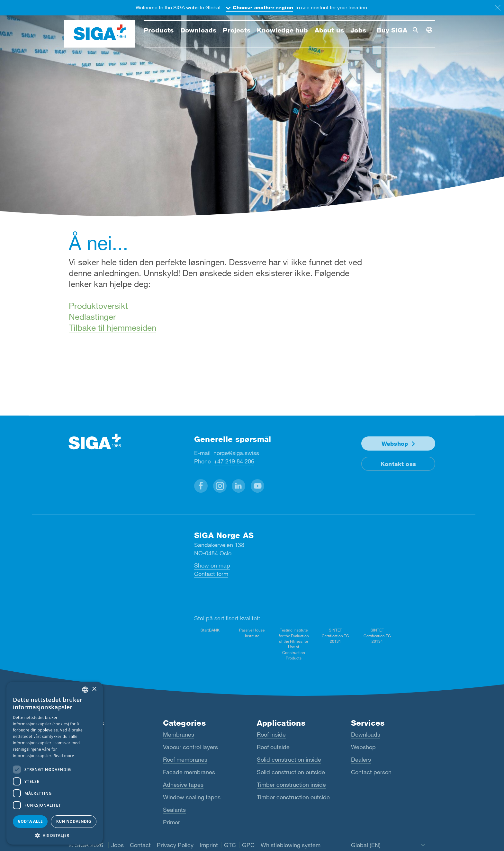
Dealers (361, 759)
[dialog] (55, 763)
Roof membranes (185, 759)
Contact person (371, 772)
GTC (230, 845)
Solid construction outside (291, 772)
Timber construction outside (293, 797)
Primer (171, 822)
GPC (248, 845)
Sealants (174, 810)
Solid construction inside (289, 759)
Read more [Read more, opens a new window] (64, 756)
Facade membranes (189, 772)
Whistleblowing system (291, 845)
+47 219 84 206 (234, 461)
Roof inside (271, 734)
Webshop (395, 443)
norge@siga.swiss (236, 452)
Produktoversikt (98, 305)
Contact (140, 845)
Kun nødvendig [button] (74, 821)
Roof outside (273, 747)
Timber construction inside (291, 784)
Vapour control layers (190, 747)
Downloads (366, 734)
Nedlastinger (92, 316)
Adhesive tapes (183, 784)
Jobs (117, 845)
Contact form (211, 574)
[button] (201, 486)
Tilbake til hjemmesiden (113, 327)
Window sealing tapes (192, 797)
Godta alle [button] (30, 821)
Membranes (179, 734)
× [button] (94, 689)
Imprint (209, 845)
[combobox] (85, 690)
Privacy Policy (175, 845)
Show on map (212, 565)
